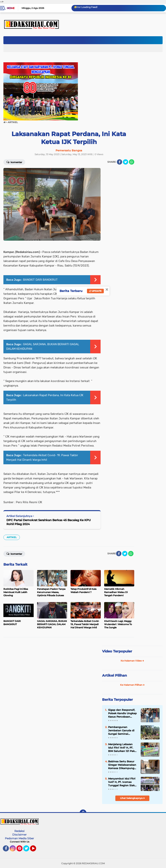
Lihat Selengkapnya (132, 798)
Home (11, 8)
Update (95, 291)
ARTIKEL (12, 537)
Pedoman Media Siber (19, 838)
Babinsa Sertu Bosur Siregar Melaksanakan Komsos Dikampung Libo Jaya (122, 765)
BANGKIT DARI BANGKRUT (40, 280)
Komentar (14, 162)
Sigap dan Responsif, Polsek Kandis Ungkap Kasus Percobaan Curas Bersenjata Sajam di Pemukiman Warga (122, 713)
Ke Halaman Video (132, 661)
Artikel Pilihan (114, 675)
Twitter (28, 850)
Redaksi (19, 831)
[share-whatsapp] (132, 162)
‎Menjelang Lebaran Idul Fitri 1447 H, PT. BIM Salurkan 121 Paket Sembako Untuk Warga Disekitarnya (123, 748)
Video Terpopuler (117, 651)
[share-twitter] (126, 162)
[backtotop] (83, 813)
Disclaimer (19, 835)
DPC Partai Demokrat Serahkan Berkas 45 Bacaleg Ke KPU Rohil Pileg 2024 (49, 522)
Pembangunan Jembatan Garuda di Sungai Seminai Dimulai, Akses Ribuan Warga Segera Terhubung (123, 731)
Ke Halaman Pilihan (132, 685)
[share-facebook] (119, 162)
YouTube (36, 850)
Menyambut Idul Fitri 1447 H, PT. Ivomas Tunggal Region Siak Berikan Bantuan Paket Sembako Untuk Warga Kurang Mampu (123, 782)
